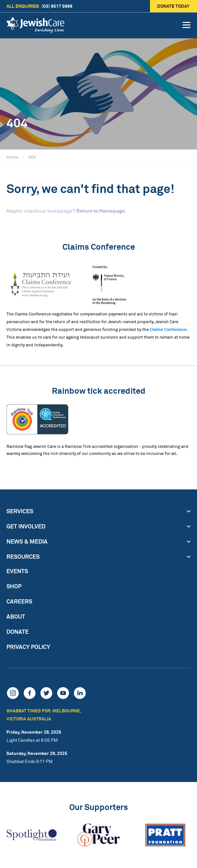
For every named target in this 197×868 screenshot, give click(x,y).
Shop (14, 586)
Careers (19, 601)
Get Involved (26, 526)
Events (17, 571)
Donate (18, 632)
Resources (23, 556)
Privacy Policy (28, 647)
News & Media (27, 541)
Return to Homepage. (101, 211)
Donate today (174, 6)
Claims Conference (168, 329)
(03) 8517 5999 (39, 6)
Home (13, 157)
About (16, 616)
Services (20, 511)
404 (32, 157)
